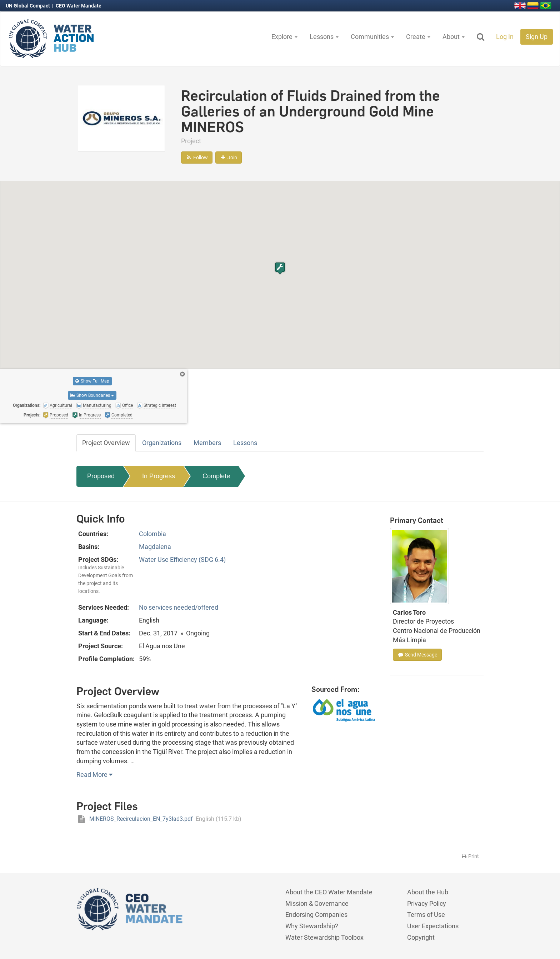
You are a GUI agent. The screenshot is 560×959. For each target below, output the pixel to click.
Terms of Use (426, 915)
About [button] (454, 37)
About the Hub (428, 892)
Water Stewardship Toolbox (324, 937)
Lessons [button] (324, 37)
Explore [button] (284, 37)
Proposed (101, 476)
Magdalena (155, 547)
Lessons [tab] (245, 443)
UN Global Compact (28, 6)
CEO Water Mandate (79, 6)
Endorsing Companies (316, 915)
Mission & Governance (317, 903)
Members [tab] (207, 443)
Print (470, 856)
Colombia (152, 534)
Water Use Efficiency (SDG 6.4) (182, 560)
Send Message (417, 655)
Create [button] (418, 37)
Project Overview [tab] (106, 443)
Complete (216, 476)
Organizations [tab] (162, 443)
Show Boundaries (92, 395)
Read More (94, 775)
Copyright (421, 937)
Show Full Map (92, 381)
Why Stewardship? (312, 926)
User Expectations (433, 926)
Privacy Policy (427, 903)
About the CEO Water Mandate (329, 892)
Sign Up (537, 37)
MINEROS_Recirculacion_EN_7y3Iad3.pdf (159, 819)
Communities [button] (372, 37)
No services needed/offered (179, 607)
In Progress (159, 476)
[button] (280, 268)
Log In (505, 37)
